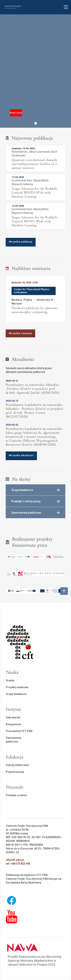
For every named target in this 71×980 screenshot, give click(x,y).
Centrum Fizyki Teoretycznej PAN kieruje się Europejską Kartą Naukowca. (34, 881)
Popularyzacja (15, 772)
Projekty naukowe (17, 687)
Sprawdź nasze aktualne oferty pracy (29, 368)
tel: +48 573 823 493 (18, 864)
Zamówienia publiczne (14, 740)
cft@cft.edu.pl (15, 860)
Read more (16, 113)
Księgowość (13, 724)
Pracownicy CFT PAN (19, 731)
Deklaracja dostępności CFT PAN (27, 875)
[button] (36, 123)
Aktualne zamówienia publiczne (25, 372)
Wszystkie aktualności (21, 455)
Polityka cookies (16, 795)
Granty (10, 680)
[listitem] (35, 299)
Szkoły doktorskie (17, 765)
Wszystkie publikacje (21, 242)
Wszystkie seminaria (20, 333)
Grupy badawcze (16, 694)
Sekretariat (13, 717)
